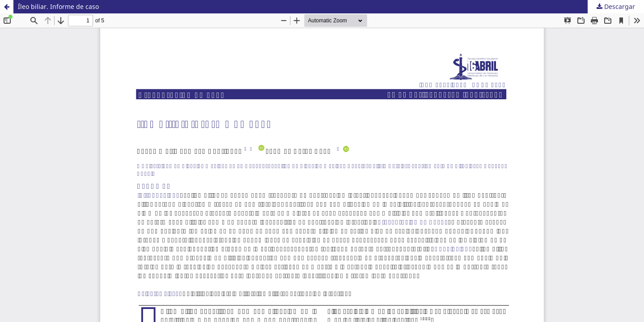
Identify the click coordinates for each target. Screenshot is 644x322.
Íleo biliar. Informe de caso (58, 6)
